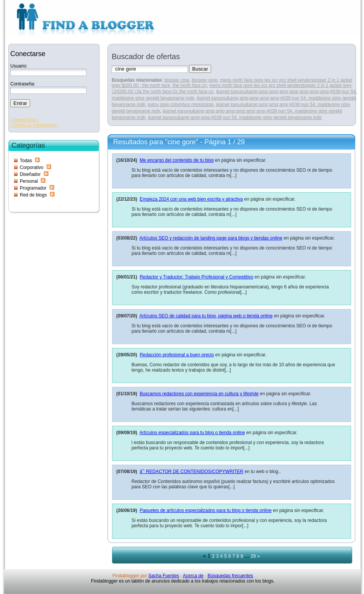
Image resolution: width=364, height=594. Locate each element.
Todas (26, 161)
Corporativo (32, 167)
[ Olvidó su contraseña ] (34, 125)
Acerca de (193, 576)
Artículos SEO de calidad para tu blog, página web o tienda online (206, 316)
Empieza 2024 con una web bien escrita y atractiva (191, 199)
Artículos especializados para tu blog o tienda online (192, 433)
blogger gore (204, 80)
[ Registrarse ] (25, 120)
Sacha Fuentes (164, 576)
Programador (33, 188)
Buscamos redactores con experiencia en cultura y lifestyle (199, 394)
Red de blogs (33, 195)
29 (253, 556)
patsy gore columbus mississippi (181, 105)
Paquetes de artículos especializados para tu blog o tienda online (205, 510)
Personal (29, 181)
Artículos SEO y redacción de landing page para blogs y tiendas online (211, 238)
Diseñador (30, 174)
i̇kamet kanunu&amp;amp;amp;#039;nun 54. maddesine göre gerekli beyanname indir (235, 118)
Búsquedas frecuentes (230, 576)
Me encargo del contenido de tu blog (176, 160)
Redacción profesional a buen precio (177, 355)
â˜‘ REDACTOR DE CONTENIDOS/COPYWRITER (191, 472)
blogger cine (177, 80)
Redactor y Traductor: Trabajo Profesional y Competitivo (196, 277)
